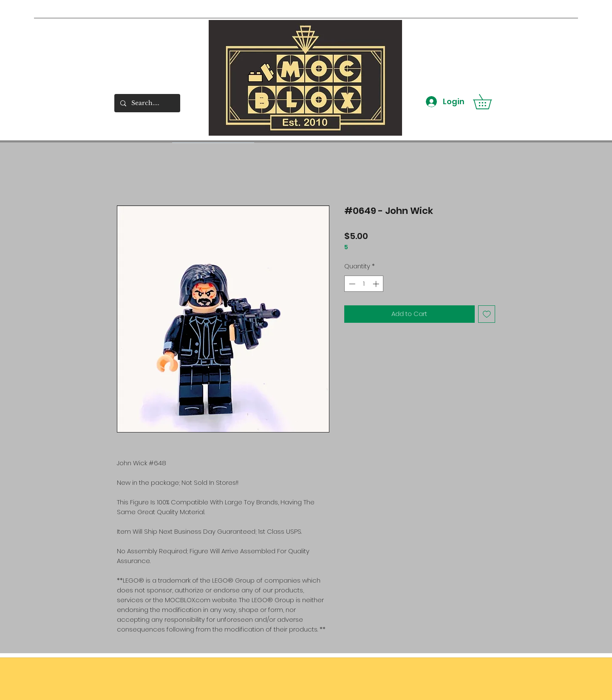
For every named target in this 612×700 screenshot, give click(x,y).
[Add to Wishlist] (487, 314)
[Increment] (377, 284)
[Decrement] (351, 284)
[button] (490, 102)
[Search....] (147, 103)
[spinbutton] (364, 284)
